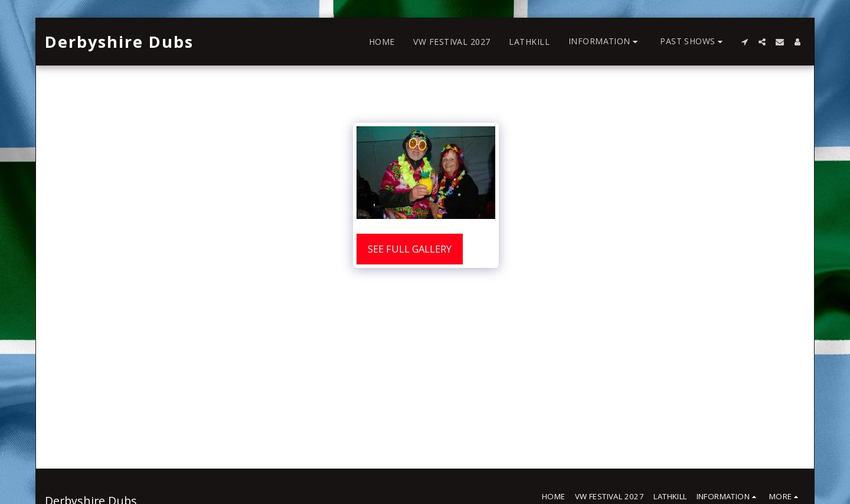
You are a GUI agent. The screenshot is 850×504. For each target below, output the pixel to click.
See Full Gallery (410, 249)
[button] (605, 42)
